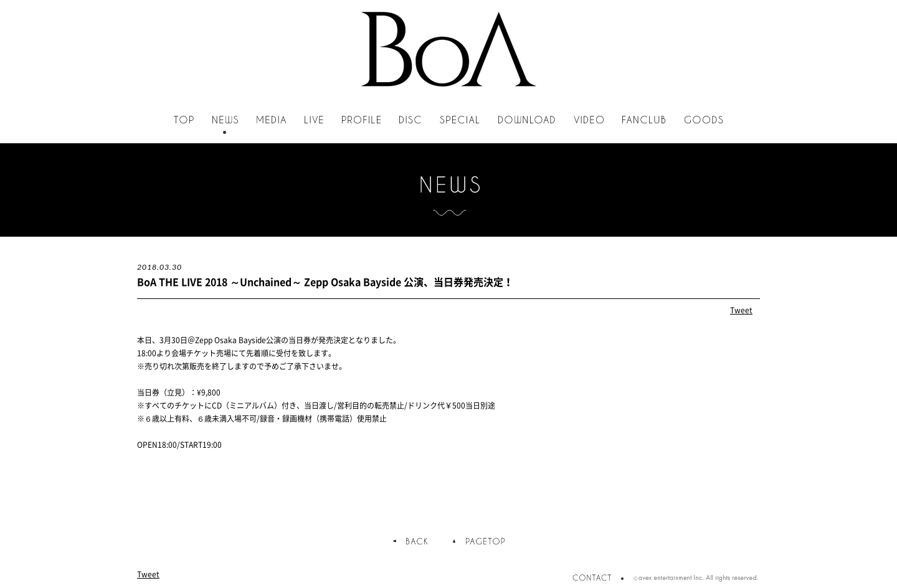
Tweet (741, 310)
